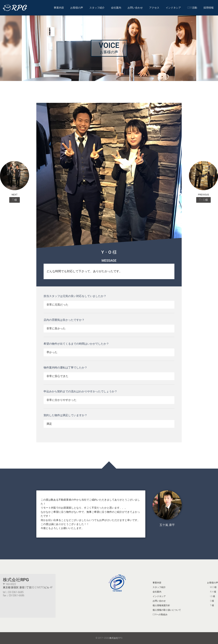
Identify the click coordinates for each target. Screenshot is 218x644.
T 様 (212, 605)
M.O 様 (213, 587)
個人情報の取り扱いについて (167, 610)
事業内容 (59, 8)
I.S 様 (213, 596)
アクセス (154, 8)
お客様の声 (77, 8)
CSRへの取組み (160, 615)
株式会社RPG (16, 580)
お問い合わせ (135, 8)
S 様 (212, 601)
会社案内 (116, 8)
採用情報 (209, 8)
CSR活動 (192, 8)
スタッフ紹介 (97, 8)
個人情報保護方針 (161, 605)
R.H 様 (213, 592)
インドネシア (173, 8)
